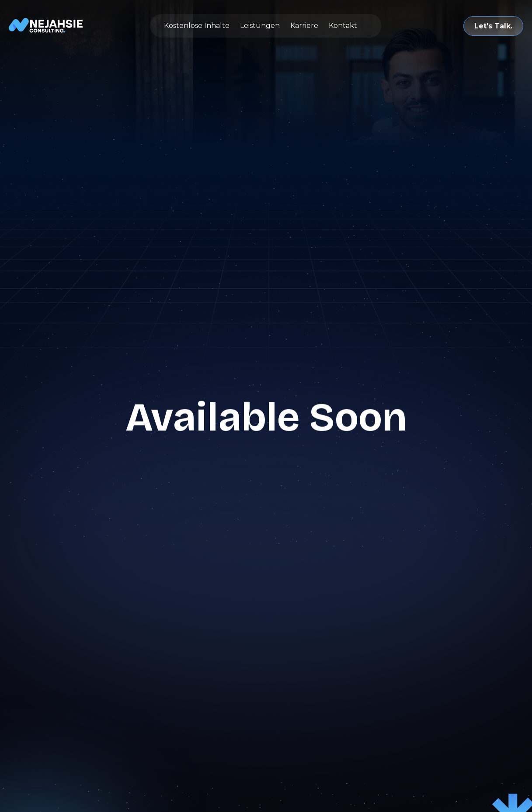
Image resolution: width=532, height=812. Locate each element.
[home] (46, 26)
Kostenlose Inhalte (197, 26)
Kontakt (343, 26)
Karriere (304, 26)
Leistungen (260, 26)
